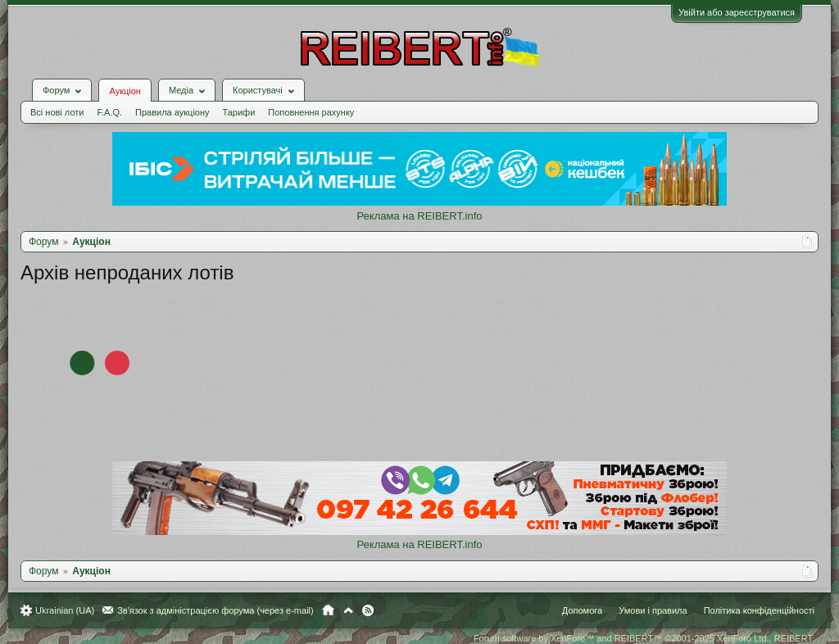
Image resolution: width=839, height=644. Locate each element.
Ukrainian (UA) (65, 610)
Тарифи (239, 112)
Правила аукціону (172, 112)
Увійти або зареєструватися (737, 12)
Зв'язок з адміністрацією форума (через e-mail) (215, 610)
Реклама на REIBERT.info (419, 216)
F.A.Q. (109, 112)
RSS (368, 610)
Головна (328, 610)
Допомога (582, 610)
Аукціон (125, 91)
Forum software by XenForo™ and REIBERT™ (644, 638)
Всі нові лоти (57, 112)
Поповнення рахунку (311, 112)
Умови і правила (653, 610)
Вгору (348, 610)
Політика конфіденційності (759, 610)
